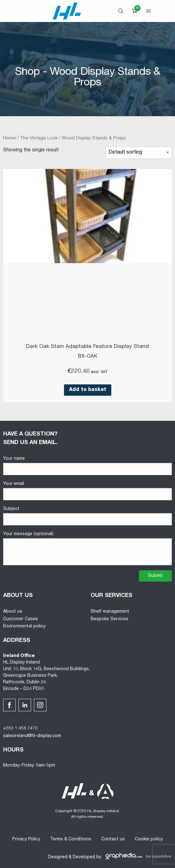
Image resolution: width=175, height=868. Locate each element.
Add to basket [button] (88, 390)
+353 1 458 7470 (20, 729)
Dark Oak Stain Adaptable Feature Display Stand (87, 347)
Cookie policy (149, 839)
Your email (87, 491)
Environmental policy (24, 627)
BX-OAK (87, 357)
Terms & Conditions (71, 839)
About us (13, 612)
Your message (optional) (87, 549)
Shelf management (110, 612)
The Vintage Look (39, 138)
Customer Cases (21, 619)
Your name (87, 466)
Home (10, 138)
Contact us (113, 839)
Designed (58, 857)
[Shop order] (139, 153)
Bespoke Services (109, 619)
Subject (87, 516)
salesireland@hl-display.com (32, 736)
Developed (84, 857)
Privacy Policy (26, 839)
